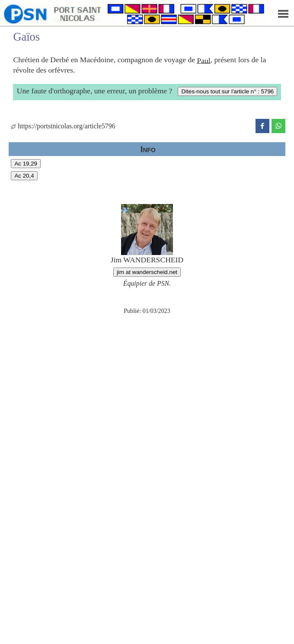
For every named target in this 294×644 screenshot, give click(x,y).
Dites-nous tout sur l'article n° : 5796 (227, 91)
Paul (203, 60)
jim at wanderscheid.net (147, 272)
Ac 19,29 (26, 164)
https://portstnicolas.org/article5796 (63, 126)
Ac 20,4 (24, 176)
